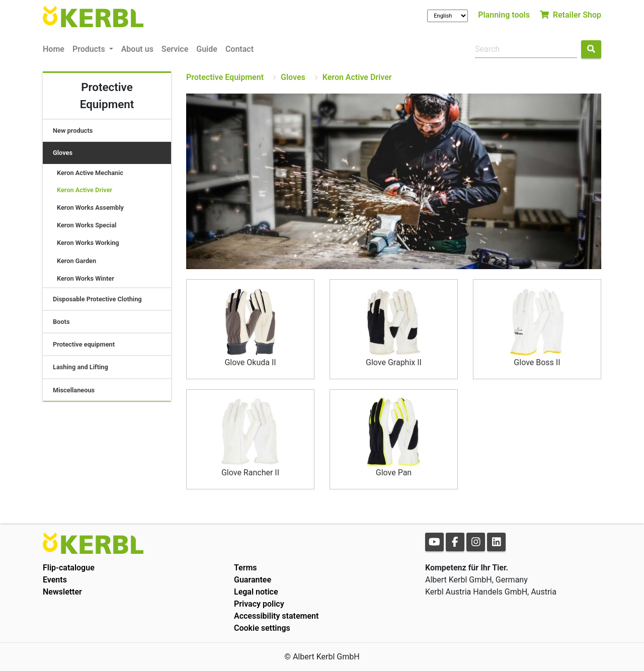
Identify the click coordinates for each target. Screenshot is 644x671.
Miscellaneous (74, 390)
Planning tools (504, 15)
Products (90, 49)
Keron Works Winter (86, 278)
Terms (246, 568)
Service (175, 49)
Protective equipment (84, 344)
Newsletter (62, 592)
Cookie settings (262, 628)
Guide (207, 49)
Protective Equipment (225, 77)
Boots (61, 322)
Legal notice (256, 592)
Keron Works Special (87, 225)
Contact (239, 49)
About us (137, 49)
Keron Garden (76, 261)
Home (54, 49)
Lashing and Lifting (80, 367)
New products (73, 131)
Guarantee (253, 580)
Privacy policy (259, 604)
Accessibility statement (276, 616)
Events (55, 580)
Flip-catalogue (69, 568)
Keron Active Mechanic (90, 173)
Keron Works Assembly (90, 207)
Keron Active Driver (85, 190)
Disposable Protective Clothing (97, 299)
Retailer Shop (571, 15)
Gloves (63, 153)
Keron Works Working (88, 243)
